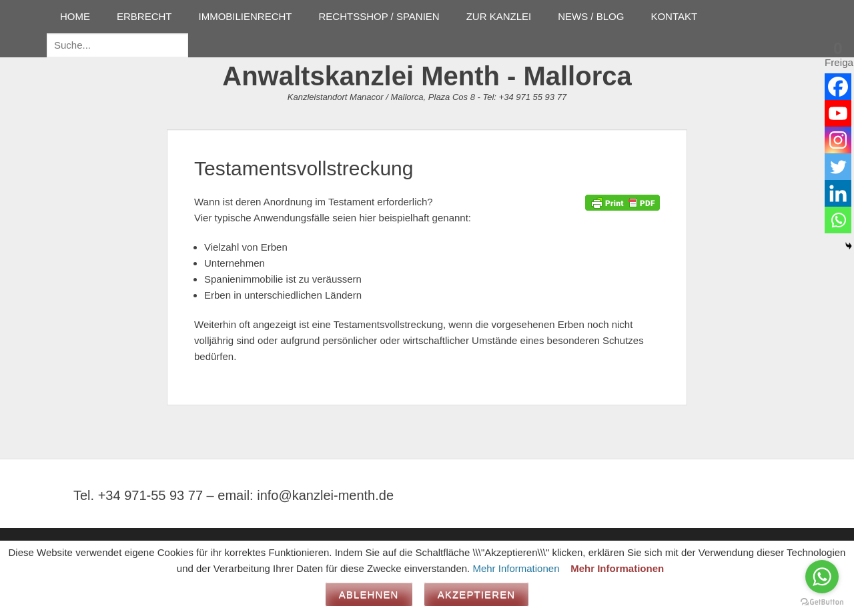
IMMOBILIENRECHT (246, 16)
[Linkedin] (838, 193)
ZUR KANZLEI (499, 16)
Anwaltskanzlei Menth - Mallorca (427, 76)
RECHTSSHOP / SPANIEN (379, 16)
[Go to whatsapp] (822, 577)
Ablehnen (369, 594)
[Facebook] (838, 87)
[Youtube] (838, 113)
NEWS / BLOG (591, 16)
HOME (75, 16)
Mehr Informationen (516, 568)
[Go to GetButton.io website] (822, 602)
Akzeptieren (477, 594)
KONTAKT (674, 16)
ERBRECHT (144, 16)
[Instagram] (838, 140)
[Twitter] (838, 167)
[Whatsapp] (838, 220)
